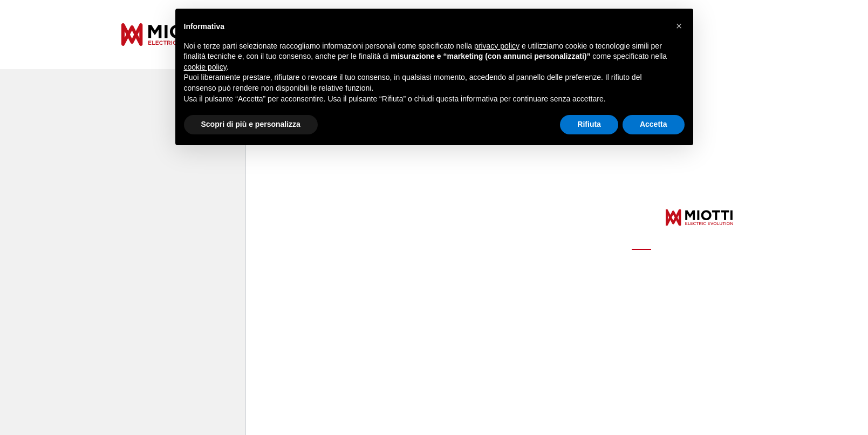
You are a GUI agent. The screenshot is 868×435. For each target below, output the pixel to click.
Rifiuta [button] (589, 124)
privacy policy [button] (497, 46)
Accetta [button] (654, 124)
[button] (679, 26)
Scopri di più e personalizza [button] (251, 124)
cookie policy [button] (205, 67)
